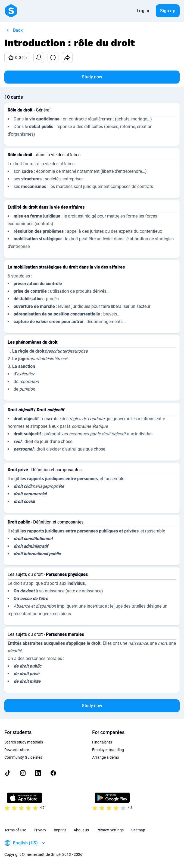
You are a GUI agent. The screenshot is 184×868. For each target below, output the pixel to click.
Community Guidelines (23, 757)
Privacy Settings (110, 830)
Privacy (40, 830)
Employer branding (108, 750)
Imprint (60, 830)
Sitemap (138, 830)
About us (81, 830)
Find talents (102, 742)
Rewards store (17, 750)
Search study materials (24, 742)
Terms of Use (15, 830)
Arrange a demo (106, 757)
